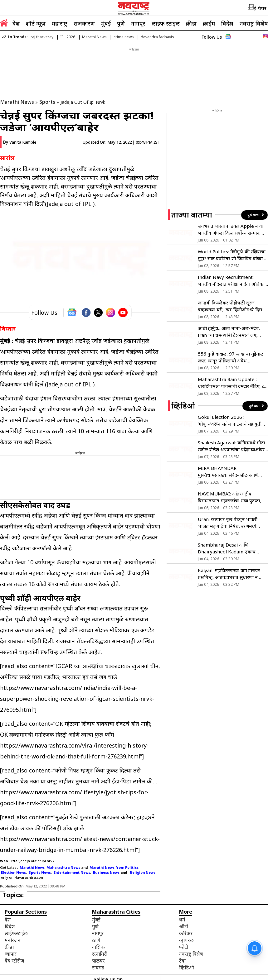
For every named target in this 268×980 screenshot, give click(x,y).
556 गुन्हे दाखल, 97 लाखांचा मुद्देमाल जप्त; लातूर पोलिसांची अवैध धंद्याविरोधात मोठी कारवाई (231, 357)
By (20, 142)
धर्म (182, 920)
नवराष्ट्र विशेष (254, 23)
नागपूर (138, 23)
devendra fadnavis (157, 37)
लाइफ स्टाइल (166, 23)
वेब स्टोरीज (15, 961)
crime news (124, 37)
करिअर (186, 933)
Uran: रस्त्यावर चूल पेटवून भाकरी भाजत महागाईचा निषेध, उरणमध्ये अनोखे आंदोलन (228, 523)
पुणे (121, 23)
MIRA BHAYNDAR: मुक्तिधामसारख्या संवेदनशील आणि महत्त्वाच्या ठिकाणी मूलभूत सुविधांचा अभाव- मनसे (229, 472)
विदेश (227, 23)
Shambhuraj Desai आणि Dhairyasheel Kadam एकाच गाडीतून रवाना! (227, 548)
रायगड (98, 968)
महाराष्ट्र (60, 23)
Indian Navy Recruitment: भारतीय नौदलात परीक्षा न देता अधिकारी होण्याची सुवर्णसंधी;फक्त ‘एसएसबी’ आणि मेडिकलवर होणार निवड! (233, 281)
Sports (47, 102)
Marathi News (94, 37)
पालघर (98, 961)
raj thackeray (42, 37)
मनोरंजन (13, 940)
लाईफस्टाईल (16, 933)
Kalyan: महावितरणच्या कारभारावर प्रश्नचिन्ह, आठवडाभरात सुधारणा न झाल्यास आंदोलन (229, 574)
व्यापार (11, 954)
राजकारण (84, 23)
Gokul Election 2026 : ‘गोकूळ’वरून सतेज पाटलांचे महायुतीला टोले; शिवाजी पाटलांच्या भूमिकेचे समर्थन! (232, 421)
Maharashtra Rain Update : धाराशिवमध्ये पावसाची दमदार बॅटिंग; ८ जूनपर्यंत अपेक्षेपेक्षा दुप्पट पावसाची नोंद (232, 383)
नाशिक (98, 947)
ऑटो (184, 926)
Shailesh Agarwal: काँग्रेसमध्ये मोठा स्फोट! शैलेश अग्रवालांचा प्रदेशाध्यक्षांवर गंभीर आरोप (231, 446)
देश (16, 23)
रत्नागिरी (100, 954)
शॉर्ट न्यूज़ (36, 23)
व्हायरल (186, 940)
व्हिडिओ (187, 968)
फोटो (184, 947)
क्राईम (209, 23)
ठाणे (96, 940)
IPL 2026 (68, 37)
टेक (182, 961)
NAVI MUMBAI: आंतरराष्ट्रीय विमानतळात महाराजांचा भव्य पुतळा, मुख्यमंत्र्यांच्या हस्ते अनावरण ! (229, 497)
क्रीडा (191, 23)
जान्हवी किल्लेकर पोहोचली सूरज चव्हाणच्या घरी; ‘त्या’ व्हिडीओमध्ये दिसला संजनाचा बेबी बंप (232, 306)
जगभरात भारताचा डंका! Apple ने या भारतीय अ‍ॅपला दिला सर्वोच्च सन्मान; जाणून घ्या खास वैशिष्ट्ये (231, 229)
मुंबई (106, 23)
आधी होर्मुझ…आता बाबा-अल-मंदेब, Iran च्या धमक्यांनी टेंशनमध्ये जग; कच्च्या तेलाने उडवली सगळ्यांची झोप (230, 332)
